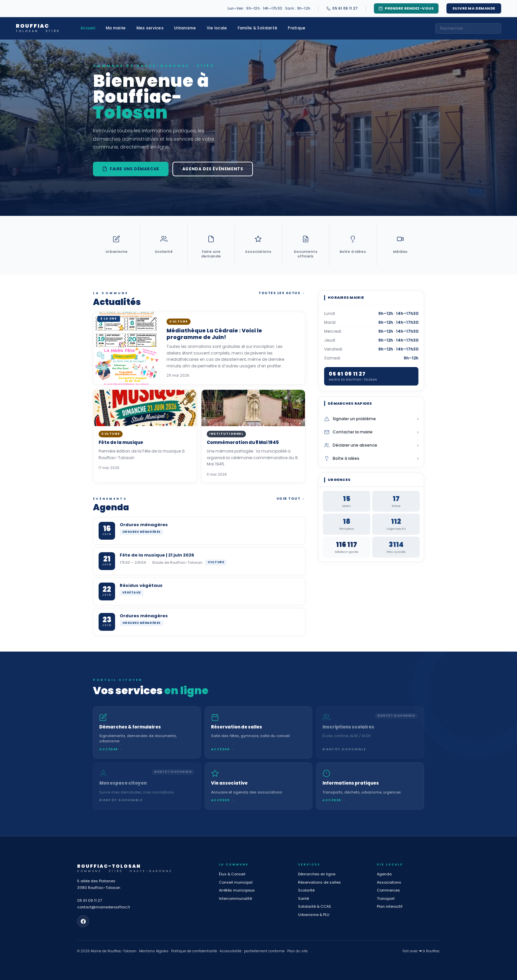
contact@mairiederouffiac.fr (104, 907)
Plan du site (297, 951)
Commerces (388, 890)
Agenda (384, 874)
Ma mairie (116, 28)
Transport (386, 898)
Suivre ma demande (474, 8)
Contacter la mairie (371, 432)
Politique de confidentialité (194, 951)
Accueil (88, 28)
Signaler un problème (371, 419)
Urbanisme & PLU (314, 915)
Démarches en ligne (317, 874)
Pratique (297, 28)
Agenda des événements (213, 169)
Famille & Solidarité (258, 28)
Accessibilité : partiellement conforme (252, 951)
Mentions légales (154, 951)
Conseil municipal (236, 882)
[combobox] (468, 28)
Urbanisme (185, 28)
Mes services (150, 28)
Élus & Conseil (232, 874)
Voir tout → (291, 499)
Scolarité (306, 890)
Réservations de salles (319, 882)
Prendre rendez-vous (406, 8)
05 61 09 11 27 (90, 900)
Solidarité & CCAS (315, 906)
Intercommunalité (235, 898)
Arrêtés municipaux (237, 890)
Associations (389, 882)
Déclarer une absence (371, 445)
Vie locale (217, 28)
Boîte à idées (371, 458)
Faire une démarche (131, 169)
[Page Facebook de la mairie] (83, 921)
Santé (304, 898)
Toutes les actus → (282, 293)
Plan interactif (390, 906)
